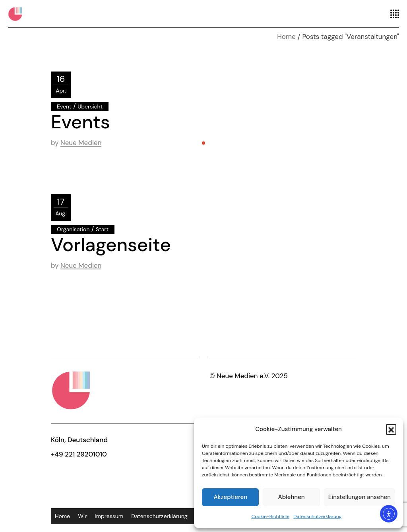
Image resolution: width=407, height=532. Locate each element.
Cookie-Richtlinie (271, 517)
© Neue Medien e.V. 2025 (249, 376)
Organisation (73, 229)
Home (62, 516)
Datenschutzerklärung (317, 517)
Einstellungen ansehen (360, 497)
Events (80, 122)
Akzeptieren (230, 497)
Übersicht (90, 106)
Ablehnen (292, 497)
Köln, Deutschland (79, 440)
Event (64, 106)
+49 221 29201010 (79, 454)
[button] (391, 429)
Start (102, 229)
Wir (82, 516)
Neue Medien (81, 143)
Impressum (109, 516)
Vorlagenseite (111, 245)
